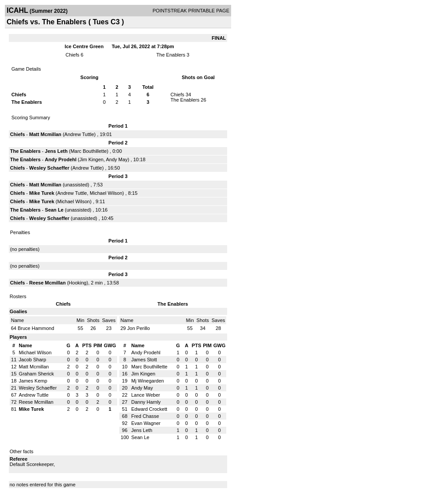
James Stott (144, 360)
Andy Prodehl (61, 159)
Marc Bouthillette (89, 151)
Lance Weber (146, 395)
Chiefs (72, 55)
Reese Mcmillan (48, 283)
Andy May (117, 159)
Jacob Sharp (33, 360)
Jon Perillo (139, 328)
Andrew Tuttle (79, 134)
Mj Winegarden (148, 381)
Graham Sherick (36, 374)
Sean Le (54, 210)
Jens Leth (56, 151)
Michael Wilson (106, 193)
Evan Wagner (146, 423)
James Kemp (33, 381)
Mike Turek (42, 193)
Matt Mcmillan (45, 134)
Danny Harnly (146, 402)
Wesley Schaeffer (49, 168)
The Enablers (171, 55)
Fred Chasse (145, 416)
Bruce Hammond (36, 328)
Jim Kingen (91, 159)
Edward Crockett (149, 409)
